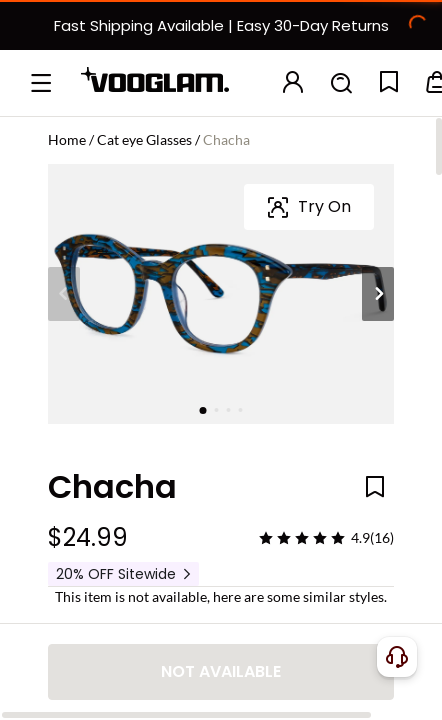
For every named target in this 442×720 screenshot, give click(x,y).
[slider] (302, 278)
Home (67, 139)
